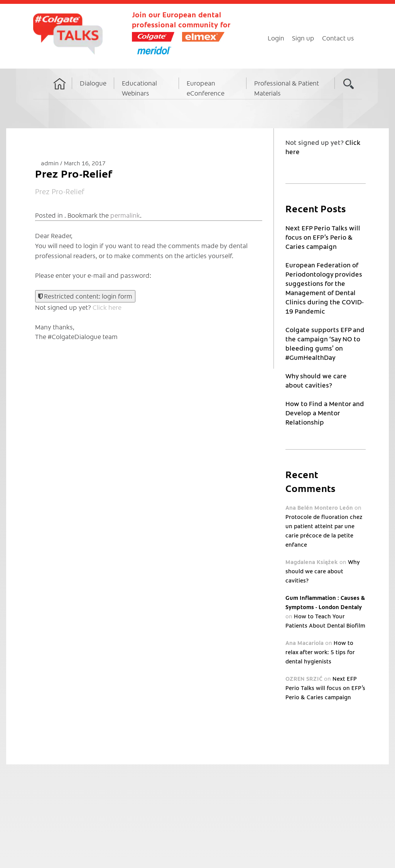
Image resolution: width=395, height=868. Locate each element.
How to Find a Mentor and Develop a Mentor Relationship (325, 413)
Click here (107, 307)
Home (60, 91)
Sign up (303, 38)
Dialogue (93, 83)
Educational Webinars (139, 88)
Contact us (338, 38)
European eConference (206, 88)
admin (51, 163)
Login (276, 38)
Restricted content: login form (85, 296)
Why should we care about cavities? (322, 571)
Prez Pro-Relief (60, 191)
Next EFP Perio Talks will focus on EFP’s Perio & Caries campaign (323, 237)
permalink (125, 215)
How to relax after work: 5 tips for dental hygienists (320, 652)
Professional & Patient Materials (287, 88)
